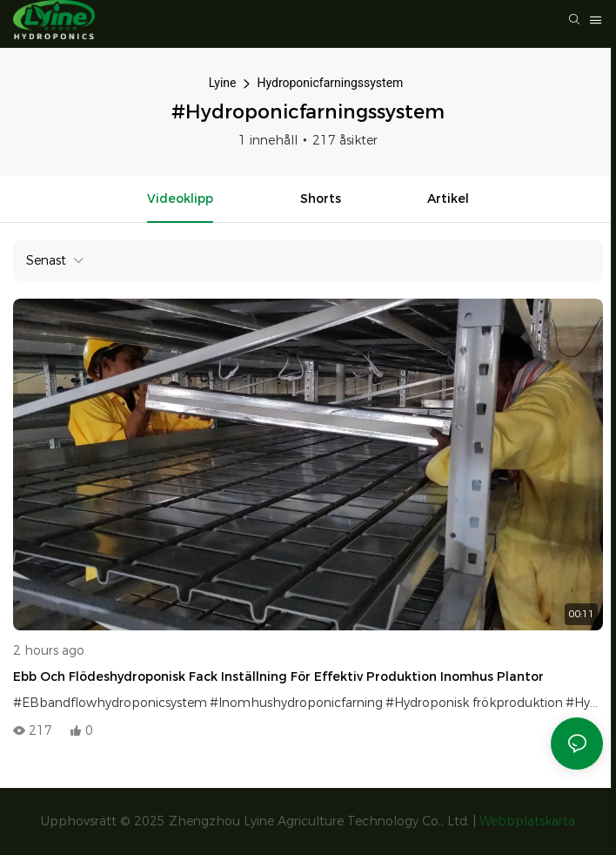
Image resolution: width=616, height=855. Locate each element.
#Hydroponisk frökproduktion (474, 703)
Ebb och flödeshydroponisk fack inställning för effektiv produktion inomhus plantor (278, 677)
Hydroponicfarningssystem (330, 83)
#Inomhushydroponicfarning (296, 703)
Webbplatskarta (527, 821)
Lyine (223, 83)
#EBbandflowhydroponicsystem (110, 703)
